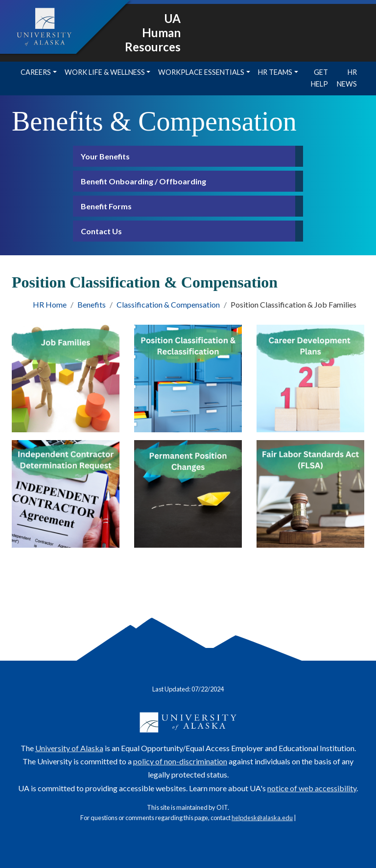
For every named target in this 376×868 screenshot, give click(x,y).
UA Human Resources (153, 33)
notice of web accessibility (312, 788)
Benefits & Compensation (154, 121)
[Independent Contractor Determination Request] (66, 494)
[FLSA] (310, 494)
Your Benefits (105, 156)
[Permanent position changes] (188, 494)
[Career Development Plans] (310, 378)
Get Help (319, 78)
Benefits (92, 304)
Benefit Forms (106, 206)
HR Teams (275, 72)
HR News (347, 78)
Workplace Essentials (201, 72)
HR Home (50, 304)
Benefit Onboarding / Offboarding (143, 181)
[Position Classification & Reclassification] (188, 378)
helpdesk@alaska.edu (262, 818)
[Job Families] (66, 378)
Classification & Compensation (168, 304)
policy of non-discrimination (180, 761)
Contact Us (101, 231)
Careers (36, 72)
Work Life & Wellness (105, 72)
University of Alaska (69, 748)
